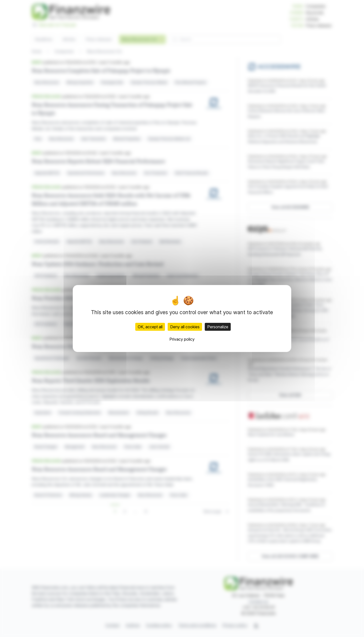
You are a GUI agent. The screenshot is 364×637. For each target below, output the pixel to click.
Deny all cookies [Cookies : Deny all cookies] (185, 327)
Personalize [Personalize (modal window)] (218, 327)
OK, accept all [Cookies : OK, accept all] (150, 327)
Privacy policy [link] (182, 339)
